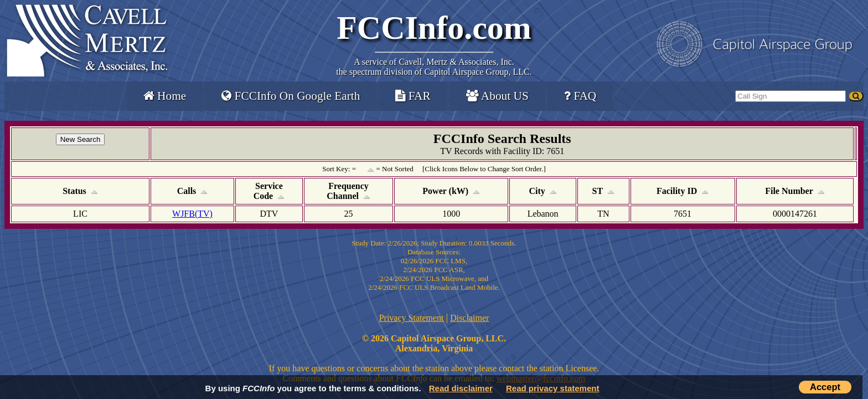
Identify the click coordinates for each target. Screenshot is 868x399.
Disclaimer (469, 318)
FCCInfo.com (434, 28)
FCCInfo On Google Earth (291, 96)
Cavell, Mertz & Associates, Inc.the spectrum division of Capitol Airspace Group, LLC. (434, 67)
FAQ (580, 96)
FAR (413, 96)
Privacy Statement (412, 318)
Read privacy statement (552, 388)
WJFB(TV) (192, 214)
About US (497, 96)
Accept (825, 387)
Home (165, 96)
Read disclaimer (461, 388)
